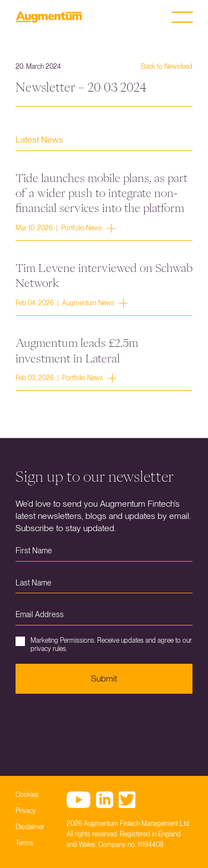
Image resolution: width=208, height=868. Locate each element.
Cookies (27, 795)
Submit (104, 678)
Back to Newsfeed (167, 67)
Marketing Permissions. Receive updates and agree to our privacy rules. (104, 644)
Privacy (26, 811)
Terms (24, 843)
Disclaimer (30, 827)
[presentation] (100, 726)
